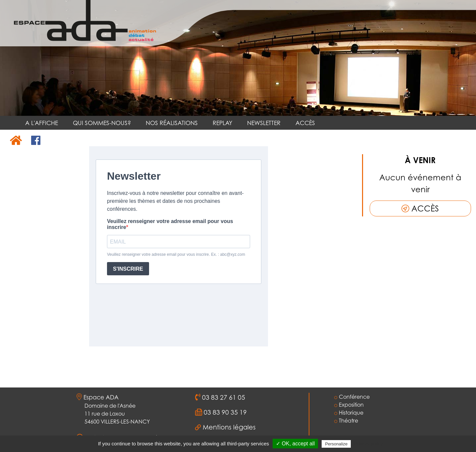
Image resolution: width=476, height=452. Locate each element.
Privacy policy (368, 444)
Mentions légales (229, 427)
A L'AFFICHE (42, 123)
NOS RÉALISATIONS (172, 123)
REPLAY (222, 123)
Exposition (349, 405)
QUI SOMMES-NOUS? (102, 123)
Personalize (336, 444)
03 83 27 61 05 (223, 397)
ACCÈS (305, 123)
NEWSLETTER (264, 123)
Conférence (352, 397)
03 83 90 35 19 (224, 412)
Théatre (346, 421)
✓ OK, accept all (295, 444)
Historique (349, 413)
